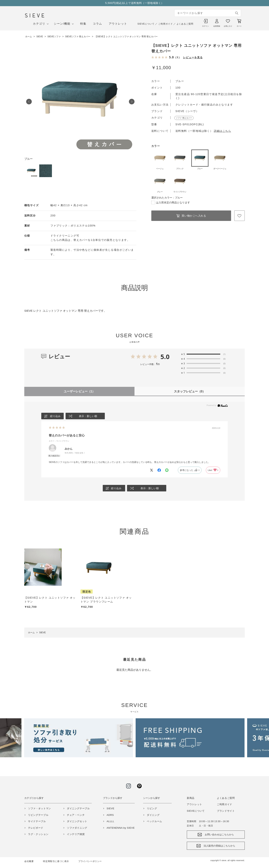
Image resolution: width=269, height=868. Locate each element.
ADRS (110, 815)
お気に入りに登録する (239, 216)
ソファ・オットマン (40, 808)
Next (132, 102)
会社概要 (29, 861)
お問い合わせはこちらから (219, 835)
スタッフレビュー (190, 391)
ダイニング (153, 815)
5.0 (165, 357)
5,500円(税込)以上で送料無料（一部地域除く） (134, 3)
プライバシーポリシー (90, 861)
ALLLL (110, 821)
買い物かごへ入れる (194, 216)
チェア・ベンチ (76, 815)
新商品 (191, 798)
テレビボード (36, 828)
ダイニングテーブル (78, 808)
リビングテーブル (38, 815)
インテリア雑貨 (76, 834)
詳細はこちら (222, 131)
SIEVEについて (146, 24)
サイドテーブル (37, 821)
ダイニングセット (77, 821)
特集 (83, 24)
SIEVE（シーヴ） (187, 111)
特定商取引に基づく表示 (56, 861)
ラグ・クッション (38, 834)
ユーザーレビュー (79, 391)
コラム (98, 24)
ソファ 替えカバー (184, 118)
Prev (29, 102)
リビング (152, 808)
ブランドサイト (226, 811)
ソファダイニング (77, 828)
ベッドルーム (154, 821)
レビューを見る (193, 57)
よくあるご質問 (185, 24)
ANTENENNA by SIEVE (121, 828)
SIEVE (111, 808)
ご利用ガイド (165, 24)
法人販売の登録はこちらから (219, 846)
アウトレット (118, 24)
